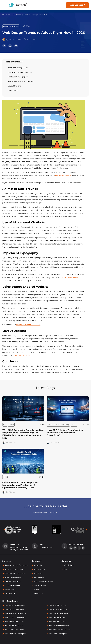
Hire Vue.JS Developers (58, 606)
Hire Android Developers (15, 622)
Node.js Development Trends (28, 325)
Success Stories (40, 586)
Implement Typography (18, 77)
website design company (72, 278)
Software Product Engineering (17, 565)
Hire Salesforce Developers (60, 630)
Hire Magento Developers (15, 606)
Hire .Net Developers (57, 618)
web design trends (63, 176)
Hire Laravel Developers (59, 614)
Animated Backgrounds (18, 68)
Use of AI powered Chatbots (20, 73)
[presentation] (3, 530)
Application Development (15, 570)
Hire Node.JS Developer (58, 610)
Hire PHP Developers (57, 622)
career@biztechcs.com (19, 550)
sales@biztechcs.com (18, 548)
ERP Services (10, 590)
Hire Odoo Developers (58, 634)
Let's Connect (76, 5)
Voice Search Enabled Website (21, 82)
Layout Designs (15, 86)
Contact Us (39, 594)
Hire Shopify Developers (14, 610)
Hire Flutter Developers (14, 626)
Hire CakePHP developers (59, 626)
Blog (10, 15)
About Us (38, 565)
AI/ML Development (13, 578)
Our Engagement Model (44, 582)
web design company (24, 356)
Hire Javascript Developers (15, 614)
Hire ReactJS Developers (14, 630)
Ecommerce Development (15, 574)
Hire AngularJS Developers (15, 634)
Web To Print (69, 565)
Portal (66, 570)
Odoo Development (13, 586)
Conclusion (13, 91)
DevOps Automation (13, 582)
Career (37, 590)
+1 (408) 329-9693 (46, 548)
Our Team (38, 574)
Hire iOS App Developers (15, 618)
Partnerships (39, 578)
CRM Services (10, 594)
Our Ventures (40, 570)
